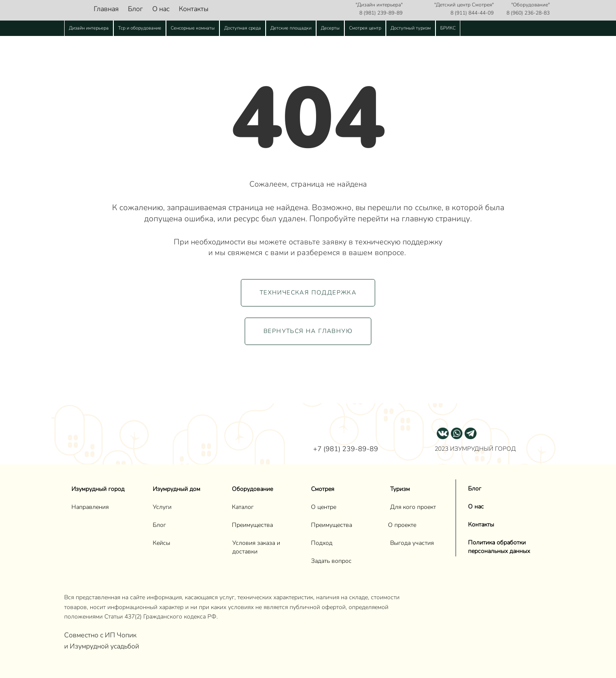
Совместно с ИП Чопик (101, 635)
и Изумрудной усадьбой (102, 646)
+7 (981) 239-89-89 (346, 449)
